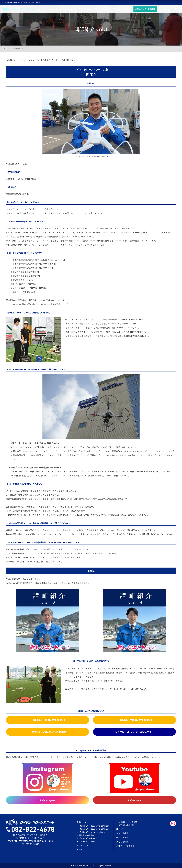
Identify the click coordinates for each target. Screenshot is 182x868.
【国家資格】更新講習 (87, 841)
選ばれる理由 (93, 10)
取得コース (41, 10)
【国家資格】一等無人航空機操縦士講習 (94, 826)
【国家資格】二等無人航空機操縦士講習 (94, 829)
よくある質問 (106, 10)
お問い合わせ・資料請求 (145, 10)
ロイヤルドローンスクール (18, 10)
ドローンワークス (55, 10)
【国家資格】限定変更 (87, 838)
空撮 (81, 849)
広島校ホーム (7, 48)
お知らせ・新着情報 (122, 10)
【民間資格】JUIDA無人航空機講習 (92, 832)
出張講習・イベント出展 (128, 822)
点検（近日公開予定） (127, 825)
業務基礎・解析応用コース (89, 835)
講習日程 (68, 10)
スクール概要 (80, 10)
